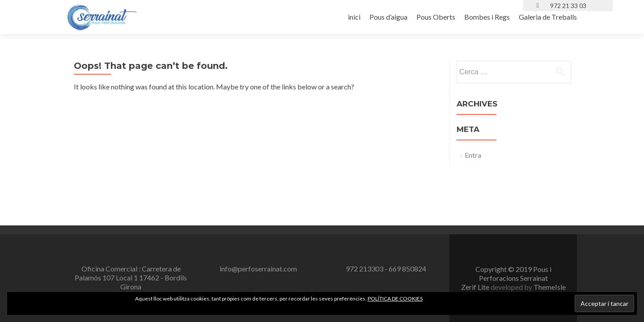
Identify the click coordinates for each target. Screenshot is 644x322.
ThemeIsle (550, 229)
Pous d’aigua (388, 17)
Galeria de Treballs (548, 17)
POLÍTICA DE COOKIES (395, 299)
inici (354, 17)
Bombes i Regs (487, 17)
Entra (473, 155)
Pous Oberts (436, 17)
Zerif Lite (476, 229)
